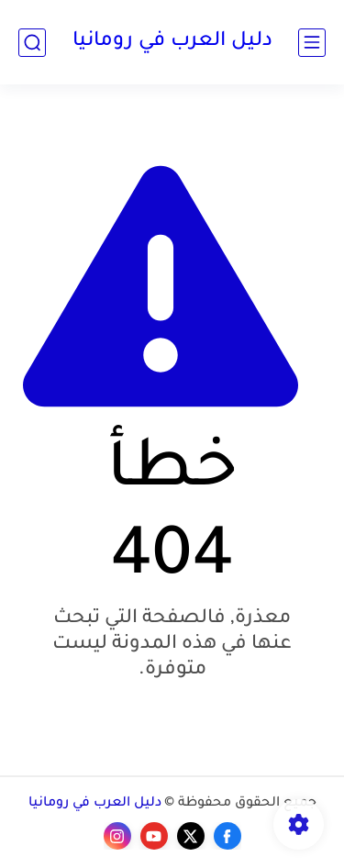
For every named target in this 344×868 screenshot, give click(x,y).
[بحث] (32, 43)
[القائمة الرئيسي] (312, 43)
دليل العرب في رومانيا (172, 42)
